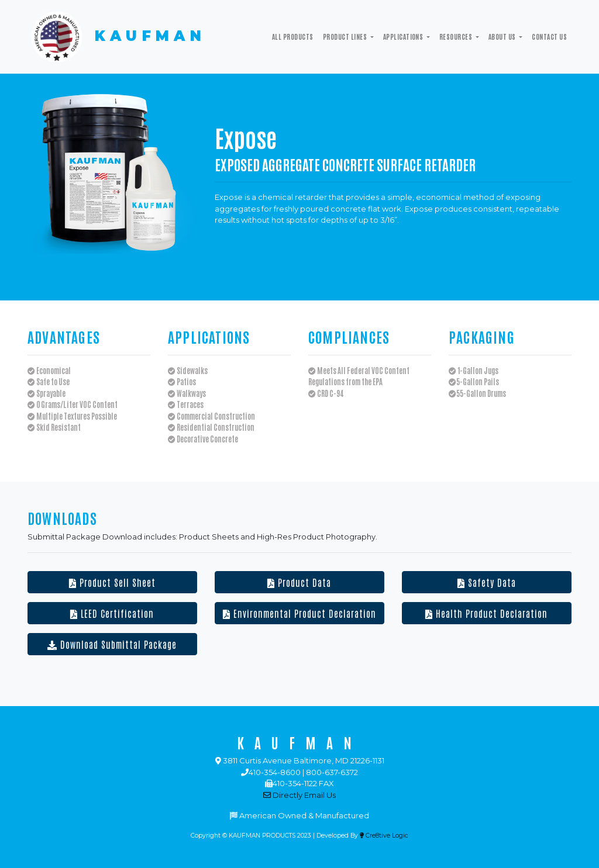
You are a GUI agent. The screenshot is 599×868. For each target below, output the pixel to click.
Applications (404, 36)
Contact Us (549, 36)
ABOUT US (503, 36)
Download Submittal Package (112, 644)
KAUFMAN (117, 37)
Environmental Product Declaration (299, 613)
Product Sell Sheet (112, 582)
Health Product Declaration (486, 613)
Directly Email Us (299, 795)
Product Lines (346, 36)
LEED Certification (112, 613)
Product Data (299, 582)
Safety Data (487, 582)
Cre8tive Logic (384, 836)
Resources (457, 36)
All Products (293, 36)
